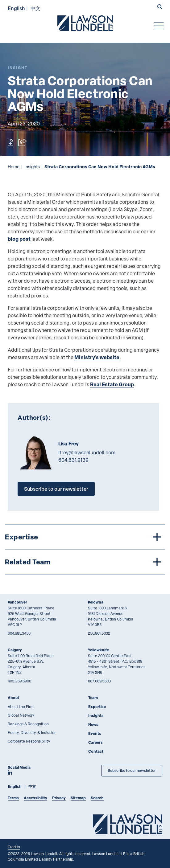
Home (14, 167)
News (93, 725)
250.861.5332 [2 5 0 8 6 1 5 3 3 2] (99, 633)
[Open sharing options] (22, 142)
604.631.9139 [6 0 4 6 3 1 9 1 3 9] (73, 460)
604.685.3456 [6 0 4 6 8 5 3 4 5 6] (19, 633)
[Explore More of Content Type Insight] (18, 68)
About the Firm (21, 706)
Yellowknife (98, 650)
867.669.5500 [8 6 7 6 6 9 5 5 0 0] (99, 681)
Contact (96, 751)
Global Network (21, 715)
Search (97, 798)
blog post (19, 239)
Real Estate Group (112, 384)
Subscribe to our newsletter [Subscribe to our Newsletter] (132, 770)
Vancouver (17, 602)
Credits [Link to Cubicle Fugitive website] (14, 847)
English (16, 8)
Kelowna (96, 602)
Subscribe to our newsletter (56, 489)
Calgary (15, 650)
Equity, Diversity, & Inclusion (32, 732)
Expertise (97, 707)
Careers (95, 742)
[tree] (85, 549)
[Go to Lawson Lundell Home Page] (85, 23)
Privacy (59, 798)
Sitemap (78, 798)
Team (93, 698)
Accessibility (35, 798)
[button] (160, 7)
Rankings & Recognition (28, 724)
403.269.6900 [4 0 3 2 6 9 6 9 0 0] (19, 681)
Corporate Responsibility (29, 741)
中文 (35, 8)
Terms (13, 798)
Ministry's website (97, 357)
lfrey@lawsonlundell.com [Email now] (87, 452)
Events (95, 733)
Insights (32, 167)
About (13, 698)
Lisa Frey (68, 444)
